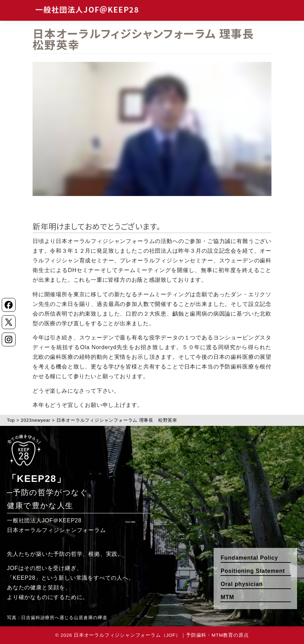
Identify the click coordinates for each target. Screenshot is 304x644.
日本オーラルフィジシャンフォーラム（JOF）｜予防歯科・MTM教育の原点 (161, 635)
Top (11, 420)
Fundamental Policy (249, 558)
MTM (227, 597)
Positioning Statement (253, 571)
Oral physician (242, 584)
